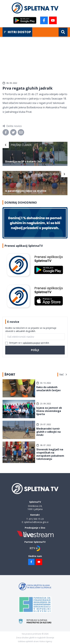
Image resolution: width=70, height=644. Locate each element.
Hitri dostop (17, 32)
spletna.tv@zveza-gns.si (36, 522)
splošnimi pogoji (31, 343)
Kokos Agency (46, 641)
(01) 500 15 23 (36, 519)
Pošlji (35, 350)
